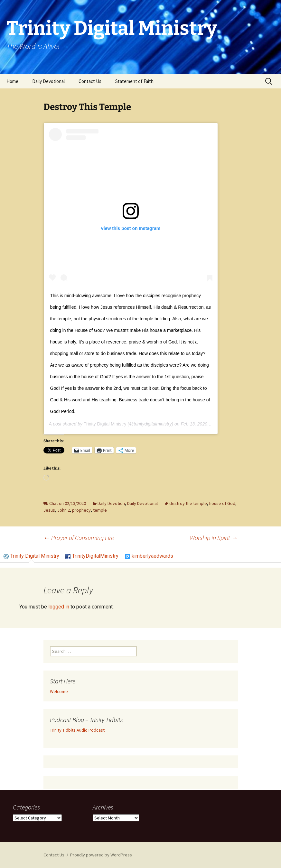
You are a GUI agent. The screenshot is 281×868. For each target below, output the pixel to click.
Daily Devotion (111, 503)
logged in (59, 607)
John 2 (64, 510)
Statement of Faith (134, 81)
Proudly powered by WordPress (101, 855)
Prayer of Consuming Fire (79, 538)
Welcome (59, 691)
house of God (222, 503)
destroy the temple (188, 503)
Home (12, 81)
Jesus (49, 510)
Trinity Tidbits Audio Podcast (77, 730)
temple (100, 510)
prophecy (81, 510)
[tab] (31, 556)
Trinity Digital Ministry (105, 424)
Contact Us (90, 81)
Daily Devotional (48, 81)
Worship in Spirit (214, 538)
